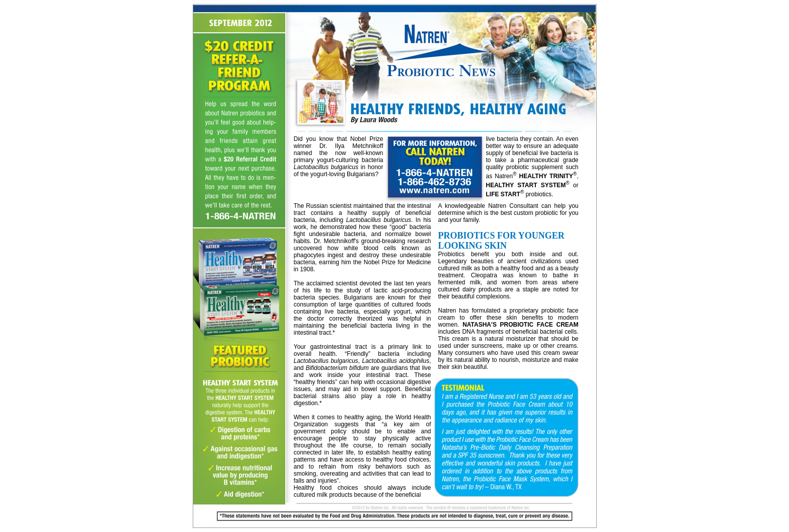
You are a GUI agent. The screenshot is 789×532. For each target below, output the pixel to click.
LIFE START (503, 194)
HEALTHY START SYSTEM (526, 185)
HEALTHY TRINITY (546, 176)
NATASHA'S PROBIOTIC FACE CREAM (520, 325)
